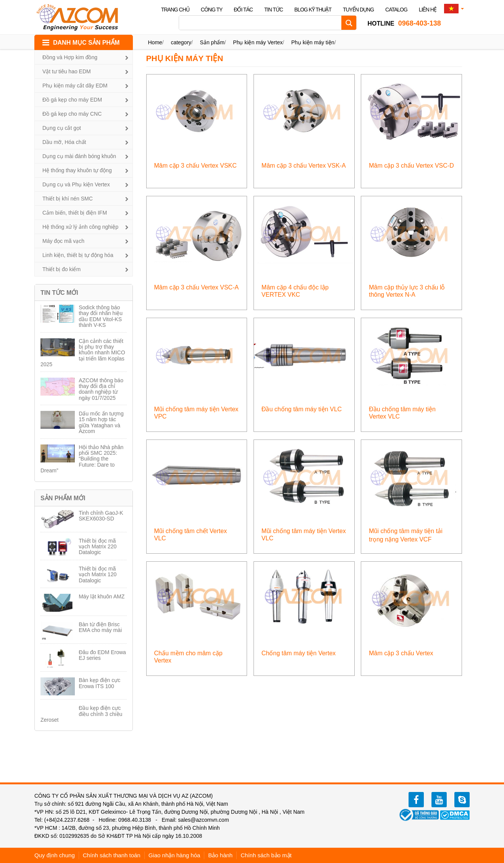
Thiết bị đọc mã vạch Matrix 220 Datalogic (98, 547)
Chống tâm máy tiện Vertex (299, 653)
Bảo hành (220, 855)
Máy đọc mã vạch (63, 241)
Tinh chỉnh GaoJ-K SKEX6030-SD (101, 516)
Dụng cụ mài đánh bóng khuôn (79, 156)
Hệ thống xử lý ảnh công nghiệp (80, 227)
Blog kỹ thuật (313, 10)
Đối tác (243, 10)
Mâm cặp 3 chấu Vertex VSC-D (411, 166)
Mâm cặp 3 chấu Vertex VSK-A (304, 166)
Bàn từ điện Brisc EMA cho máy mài (100, 627)
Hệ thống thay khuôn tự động (77, 170)
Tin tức (274, 10)
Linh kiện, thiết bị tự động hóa (78, 255)
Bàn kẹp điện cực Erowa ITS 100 (99, 683)
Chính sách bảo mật (266, 855)
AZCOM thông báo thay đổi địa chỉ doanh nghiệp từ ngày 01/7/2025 (101, 389)
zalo (462, 800)
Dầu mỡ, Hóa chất (64, 142)
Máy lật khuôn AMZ (102, 596)
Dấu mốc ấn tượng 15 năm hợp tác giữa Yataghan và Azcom (101, 422)
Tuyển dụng (358, 10)
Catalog (396, 10)
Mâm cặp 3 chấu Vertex (401, 653)
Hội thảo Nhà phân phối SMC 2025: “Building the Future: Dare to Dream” (82, 459)
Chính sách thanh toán (112, 855)
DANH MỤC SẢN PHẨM (86, 43)
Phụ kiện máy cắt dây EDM (75, 86)
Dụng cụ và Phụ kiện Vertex (76, 184)
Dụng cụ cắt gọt (62, 128)
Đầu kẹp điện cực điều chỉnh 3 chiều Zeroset (81, 714)
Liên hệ (428, 10)
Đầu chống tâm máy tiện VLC (302, 409)
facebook (416, 800)
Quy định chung (55, 855)
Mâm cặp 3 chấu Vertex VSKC (195, 166)
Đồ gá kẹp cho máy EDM (72, 100)
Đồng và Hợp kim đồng (70, 57)
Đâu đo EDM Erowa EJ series (102, 655)
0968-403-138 (404, 23)
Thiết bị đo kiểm (61, 269)
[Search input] (262, 23)
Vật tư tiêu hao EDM (67, 71)
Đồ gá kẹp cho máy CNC (72, 114)
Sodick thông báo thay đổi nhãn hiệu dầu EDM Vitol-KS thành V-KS (101, 316)
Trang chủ (175, 10)
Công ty (212, 10)
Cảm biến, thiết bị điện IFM (75, 213)
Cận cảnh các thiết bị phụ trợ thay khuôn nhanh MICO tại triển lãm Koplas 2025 (83, 353)
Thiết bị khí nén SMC (68, 199)
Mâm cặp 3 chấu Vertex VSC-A (197, 287)
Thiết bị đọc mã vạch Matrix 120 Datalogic (98, 575)
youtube (439, 800)
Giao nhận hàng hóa (174, 855)
